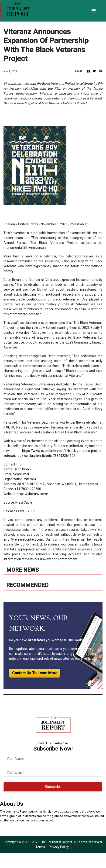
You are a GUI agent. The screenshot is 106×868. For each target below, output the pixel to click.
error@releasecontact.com (23, 539)
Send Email (21, 474)
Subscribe (53, 787)
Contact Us (44, 743)
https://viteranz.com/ (32, 494)
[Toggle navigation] (94, 11)
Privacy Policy (59, 847)
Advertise (61, 743)
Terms (40, 847)
